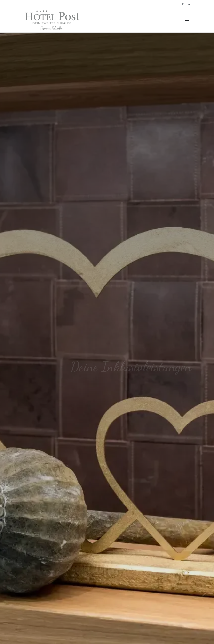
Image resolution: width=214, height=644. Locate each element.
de (186, 4)
